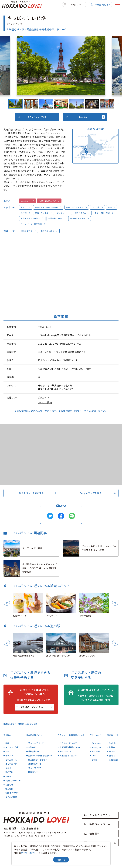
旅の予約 (9, 772)
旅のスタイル (82, 213)
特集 (7, 743)
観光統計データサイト (38, 760)
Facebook (96, 743)
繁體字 (112, 747)
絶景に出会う (29, 231)
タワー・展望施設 (80, 218)
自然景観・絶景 (57, 218)
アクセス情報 (45, 402)
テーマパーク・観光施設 (33, 224)
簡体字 (112, 751)
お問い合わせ (65, 751)
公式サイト (44, 397)
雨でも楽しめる (49, 231)
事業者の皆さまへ (100, 5)
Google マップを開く (98, 493)
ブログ (95, 760)
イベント (9, 756)
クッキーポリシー (30, 853)
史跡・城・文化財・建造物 (48, 207)
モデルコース (11, 760)
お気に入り (73, 5)
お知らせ (9, 785)
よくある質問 (11, 797)
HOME (6, 724)
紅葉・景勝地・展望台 (32, 218)
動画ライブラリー (13, 793)
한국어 (112, 756)
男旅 (112, 207)
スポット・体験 (15, 724)
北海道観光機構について (70, 747)
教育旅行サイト (35, 764)
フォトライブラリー (37, 768)
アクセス (9, 776)
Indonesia (113, 760)
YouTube (96, 751)
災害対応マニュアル (68, 756)
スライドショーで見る (32, 117)
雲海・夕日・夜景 (104, 213)
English (112, 743)
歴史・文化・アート (77, 207)
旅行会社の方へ (35, 751)
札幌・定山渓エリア (49, 201)
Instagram (97, 747)
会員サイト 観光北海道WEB (40, 756)
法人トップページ (36, 743)
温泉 (7, 751)
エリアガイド (11, 764)
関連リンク (33, 772)
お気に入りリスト (13, 781)
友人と (26, 207)
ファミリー (63, 213)
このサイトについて (68, 743)
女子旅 (26, 213)
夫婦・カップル (44, 213)
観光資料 (9, 789)
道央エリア (28, 201)
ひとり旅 (97, 207)
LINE (94, 756)
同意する (61, 860)
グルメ (8, 768)
